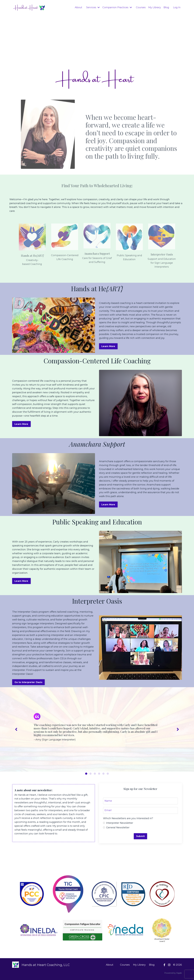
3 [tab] (95, 774)
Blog (166, 7)
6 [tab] (108, 774)
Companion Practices (117, 7)
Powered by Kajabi (173, 973)
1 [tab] (86, 774)
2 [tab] (91, 774)
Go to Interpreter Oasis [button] (28, 682)
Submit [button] (141, 836)
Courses (141, 7)
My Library (155, 7)
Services (93, 7)
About (78, 7)
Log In (177, 7)
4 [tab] (99, 774)
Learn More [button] (108, 346)
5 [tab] (103, 774)
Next (178, 729)
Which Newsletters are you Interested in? (128, 818)
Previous (16, 729)
